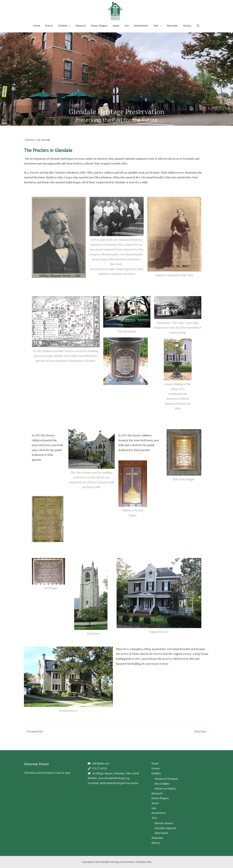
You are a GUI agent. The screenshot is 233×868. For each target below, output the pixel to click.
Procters (30, 144)
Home (37, 30)
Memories (172, 30)
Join (127, 30)
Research (81, 30)
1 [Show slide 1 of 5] (2, 132)
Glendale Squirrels (165, 828)
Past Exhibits (162, 784)
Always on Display (165, 788)
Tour (156, 30)
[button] (198, 30)
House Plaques (99, 30)
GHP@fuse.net (101, 763)
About (116, 30)
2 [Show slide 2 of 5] (6, 132)
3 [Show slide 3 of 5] (10, 132)
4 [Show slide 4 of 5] (14, 132)
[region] (116, 86)
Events (49, 30)
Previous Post (34, 735)
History (187, 30)
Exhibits (63, 30)
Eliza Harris (161, 833)
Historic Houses (164, 823)
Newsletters (141, 30)
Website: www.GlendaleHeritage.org (109, 778)
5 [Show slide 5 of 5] (17, 132)
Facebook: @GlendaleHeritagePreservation (113, 783)
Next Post (202, 735)
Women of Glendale (166, 779)
